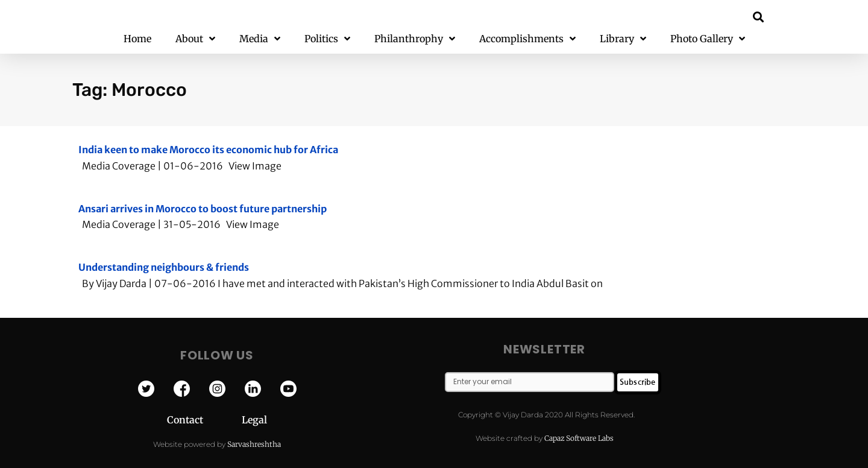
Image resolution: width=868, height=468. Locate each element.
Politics (327, 39)
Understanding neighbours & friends (164, 267)
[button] (759, 17)
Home (137, 39)
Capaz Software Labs (579, 438)
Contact (204, 420)
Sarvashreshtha (254, 444)
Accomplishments (527, 39)
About (195, 39)
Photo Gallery (708, 39)
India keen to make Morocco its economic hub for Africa (208, 150)
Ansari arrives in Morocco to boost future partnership (203, 209)
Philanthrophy (415, 39)
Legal (254, 420)
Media (260, 39)
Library (623, 39)
